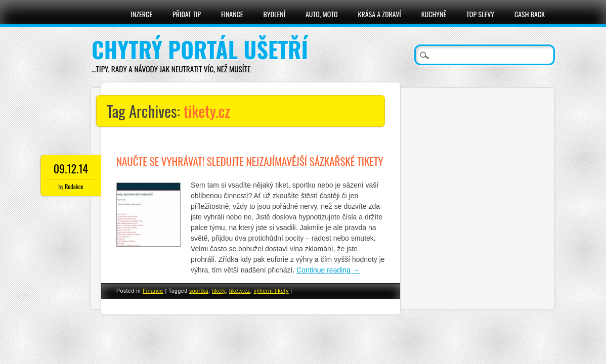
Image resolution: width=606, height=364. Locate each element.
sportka (199, 291)
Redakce (74, 186)
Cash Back (530, 14)
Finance (232, 14)
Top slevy (480, 14)
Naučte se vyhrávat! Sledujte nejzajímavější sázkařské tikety (250, 161)
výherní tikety (271, 291)
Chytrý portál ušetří (200, 49)
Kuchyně (434, 14)
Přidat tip (187, 14)
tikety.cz (240, 291)
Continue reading (328, 270)
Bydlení (274, 14)
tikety (219, 291)
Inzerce (141, 14)
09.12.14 (71, 168)
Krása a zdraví (380, 14)
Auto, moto (322, 14)
